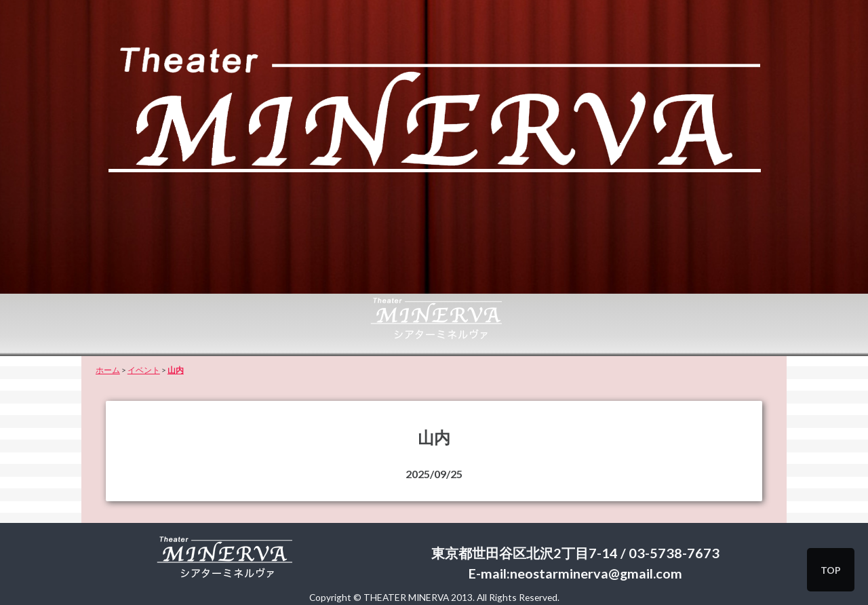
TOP (831, 570)
